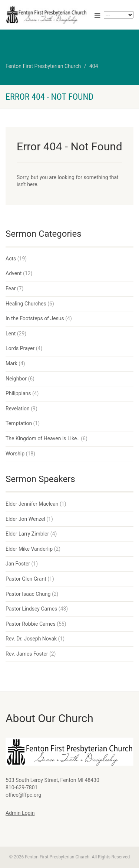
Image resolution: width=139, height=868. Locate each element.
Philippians (18, 393)
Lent (11, 334)
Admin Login (20, 813)
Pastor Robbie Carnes (31, 624)
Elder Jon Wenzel (25, 519)
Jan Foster (18, 564)
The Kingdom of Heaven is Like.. (43, 438)
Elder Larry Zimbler (27, 534)
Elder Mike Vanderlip (29, 549)
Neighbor (16, 379)
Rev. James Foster (27, 654)
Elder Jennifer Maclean (32, 504)
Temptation (19, 423)
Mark (11, 363)
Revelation (18, 409)
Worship (15, 454)
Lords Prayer (20, 348)
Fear (11, 288)
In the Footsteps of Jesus (35, 318)
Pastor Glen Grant (26, 579)
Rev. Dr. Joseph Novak (31, 639)
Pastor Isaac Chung (28, 594)
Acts (11, 259)
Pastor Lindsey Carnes (31, 609)
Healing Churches (26, 304)
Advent (14, 273)
